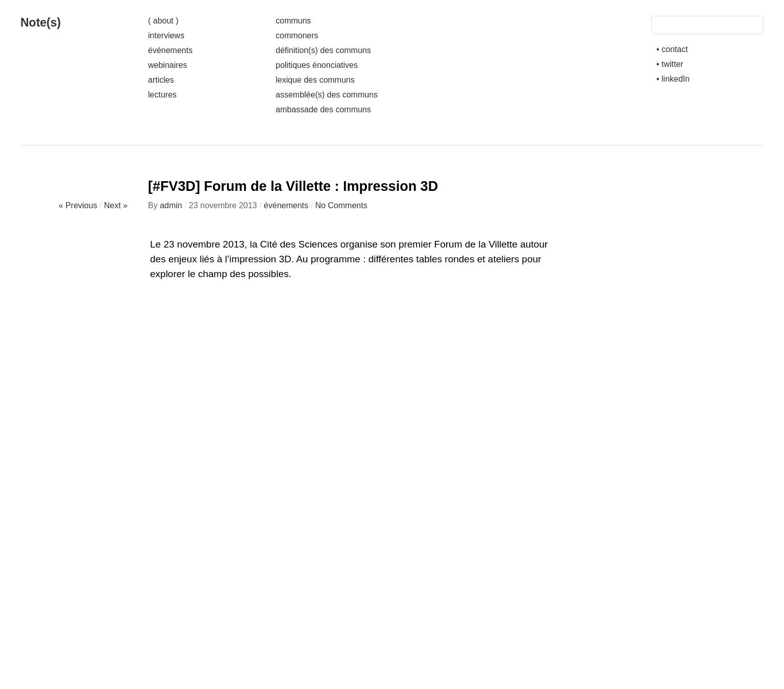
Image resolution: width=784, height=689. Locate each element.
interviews (166, 35)
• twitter (670, 64)
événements (170, 50)
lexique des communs (315, 80)
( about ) (163, 21)
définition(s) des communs (323, 50)
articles (161, 80)
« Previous (78, 205)
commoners (297, 35)
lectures (162, 95)
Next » (116, 205)
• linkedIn (673, 79)
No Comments (341, 205)
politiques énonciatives (317, 65)
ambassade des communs (323, 109)
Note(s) (41, 22)
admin (171, 205)
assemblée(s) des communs (327, 95)
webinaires (167, 65)
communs (293, 21)
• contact (672, 49)
